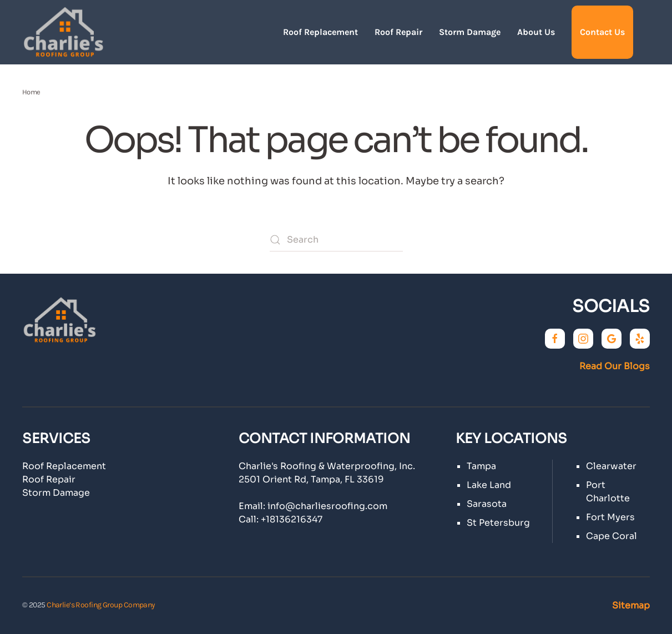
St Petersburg (498, 523)
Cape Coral (612, 536)
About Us (536, 32)
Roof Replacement (320, 32)
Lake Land (489, 485)
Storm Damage (470, 32)
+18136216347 (292, 519)
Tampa (481, 466)
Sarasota (487, 504)
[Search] (336, 240)
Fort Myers (610, 517)
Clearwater (611, 466)
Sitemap (631, 605)
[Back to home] (64, 32)
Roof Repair (398, 32)
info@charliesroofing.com (327, 506)
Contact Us (602, 32)
